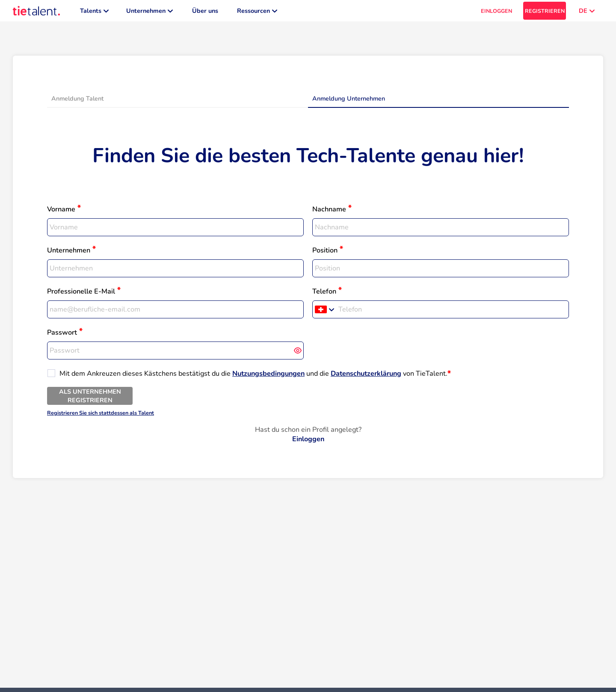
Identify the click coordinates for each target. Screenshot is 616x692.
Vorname (61, 214)
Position (325, 255)
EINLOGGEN (496, 13)
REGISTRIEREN (545, 13)
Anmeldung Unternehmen (349, 103)
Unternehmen (150, 13)
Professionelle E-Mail (81, 296)
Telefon (324, 296)
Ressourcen (257, 13)
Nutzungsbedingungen (268, 378)
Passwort (62, 337)
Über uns (205, 13)
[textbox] (175, 232)
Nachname (329, 214)
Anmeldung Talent (77, 103)
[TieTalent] (36, 13)
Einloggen (308, 443)
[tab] (178, 103)
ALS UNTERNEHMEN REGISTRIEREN (90, 400)
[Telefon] (452, 314)
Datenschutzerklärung (366, 378)
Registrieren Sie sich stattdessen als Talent (101, 417)
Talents (94, 13)
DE (587, 13)
